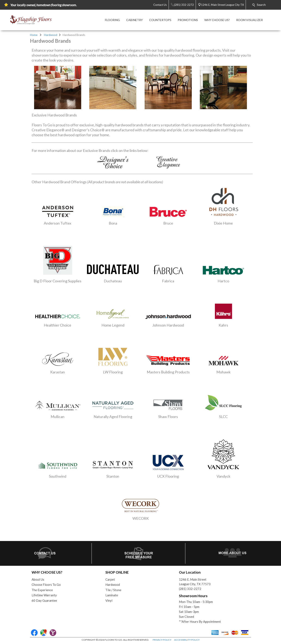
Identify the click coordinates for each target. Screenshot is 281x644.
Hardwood (51, 35)
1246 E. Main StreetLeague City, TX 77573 (195, 582)
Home (34, 35)
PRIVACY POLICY (162, 640)
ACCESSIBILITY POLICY (187, 640)
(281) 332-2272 (190, 589)
